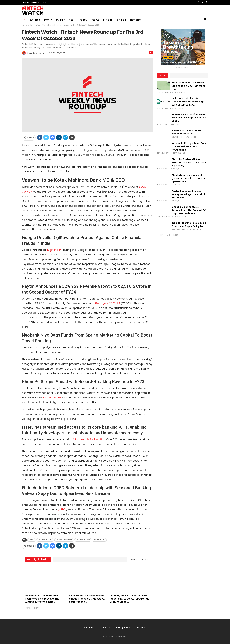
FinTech (32, 540)
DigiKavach (54, 250)
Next (36, 608)
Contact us (105, 627)
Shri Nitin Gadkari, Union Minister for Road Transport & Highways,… (189, 162)
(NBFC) (62, 510)
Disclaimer (141, 627)
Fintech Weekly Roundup (64, 540)
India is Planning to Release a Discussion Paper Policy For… (189, 225)
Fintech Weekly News (45, 540)
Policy (83, 20)
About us (88, 627)
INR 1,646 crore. (52, 398)
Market (61, 20)
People (95, 20)
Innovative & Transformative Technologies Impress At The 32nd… (189, 118)
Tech (72, 20)
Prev (29, 608)
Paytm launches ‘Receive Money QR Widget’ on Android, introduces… (189, 194)
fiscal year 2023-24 (108, 303)
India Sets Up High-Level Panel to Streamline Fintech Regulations (190, 146)
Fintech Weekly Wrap (83, 540)
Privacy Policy (123, 627)
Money (48, 20)
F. (24, 20)
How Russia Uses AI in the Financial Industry (187, 132)
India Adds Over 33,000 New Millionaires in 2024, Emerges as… (188, 86)
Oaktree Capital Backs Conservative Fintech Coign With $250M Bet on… (188, 102)
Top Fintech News (99, 540)
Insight (108, 20)
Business (35, 20)
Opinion (121, 20)
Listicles (136, 20)
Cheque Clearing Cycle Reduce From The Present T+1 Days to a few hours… (189, 210)
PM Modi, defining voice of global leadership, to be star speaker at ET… (188, 178)
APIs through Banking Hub (89, 439)
